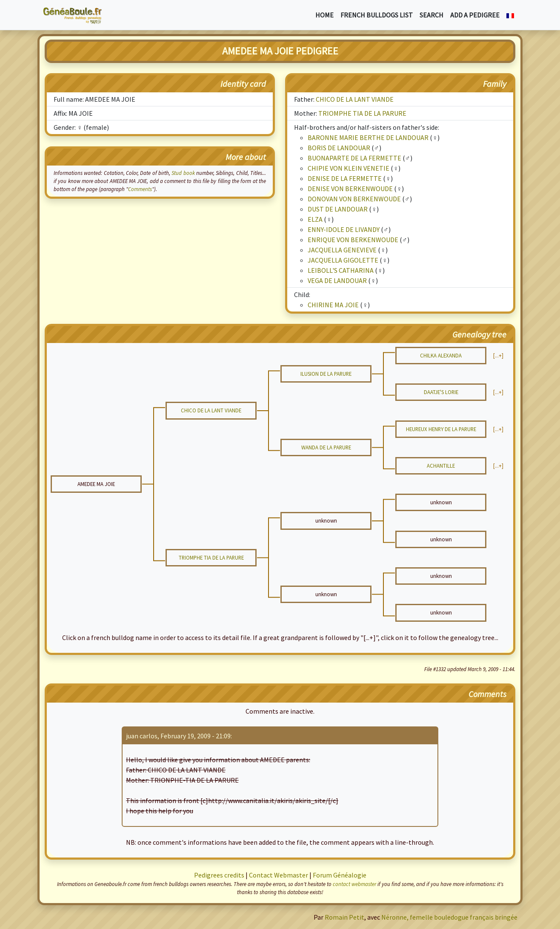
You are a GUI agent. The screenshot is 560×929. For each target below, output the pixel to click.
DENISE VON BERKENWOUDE (350, 189)
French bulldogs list (377, 15)
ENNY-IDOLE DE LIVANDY (344, 229)
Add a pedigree (475, 15)
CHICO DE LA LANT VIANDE (355, 99)
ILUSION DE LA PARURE (326, 374)
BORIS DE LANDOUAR (339, 148)
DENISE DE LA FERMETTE (345, 178)
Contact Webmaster (279, 875)
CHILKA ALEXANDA (441, 355)
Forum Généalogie (340, 875)
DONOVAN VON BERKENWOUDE (354, 199)
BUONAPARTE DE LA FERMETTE (354, 158)
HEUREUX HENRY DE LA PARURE (441, 429)
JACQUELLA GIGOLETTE (343, 260)
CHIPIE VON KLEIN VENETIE (349, 168)
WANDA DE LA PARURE (326, 447)
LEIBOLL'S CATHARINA (341, 270)
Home (324, 15)
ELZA (315, 219)
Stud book (183, 173)
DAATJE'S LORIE (441, 392)
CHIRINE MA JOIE (333, 305)
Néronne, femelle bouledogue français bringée (449, 917)
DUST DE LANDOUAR (338, 209)
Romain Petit (344, 917)
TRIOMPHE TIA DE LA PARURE (362, 113)
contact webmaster (354, 884)
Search (431, 15)
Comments (140, 189)
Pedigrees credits (219, 875)
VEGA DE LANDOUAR (337, 280)
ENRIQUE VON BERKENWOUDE (353, 240)
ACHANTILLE (441, 466)
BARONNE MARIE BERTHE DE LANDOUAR (368, 137)
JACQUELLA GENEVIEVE (342, 250)
